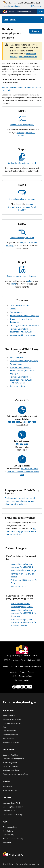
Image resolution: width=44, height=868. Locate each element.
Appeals (13, 309)
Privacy (22, 672)
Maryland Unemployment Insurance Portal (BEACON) (22, 207)
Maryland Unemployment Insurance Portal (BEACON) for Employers (24, 613)
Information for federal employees (24, 316)
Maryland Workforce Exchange (22, 335)
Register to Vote (25, 676)
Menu (41, 12)
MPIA (14, 676)
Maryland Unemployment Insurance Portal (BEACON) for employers (22, 370)
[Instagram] (14, 687)
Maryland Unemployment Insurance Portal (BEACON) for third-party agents (22, 380)
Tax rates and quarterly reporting (24, 361)
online (30, 281)
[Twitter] (22, 687)
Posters (31, 672)
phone (13, 284)
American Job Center (30, 469)
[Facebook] (18, 687)
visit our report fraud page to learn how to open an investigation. (21, 531)
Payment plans (16, 364)
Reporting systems (18, 386)
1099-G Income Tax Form (20, 305)
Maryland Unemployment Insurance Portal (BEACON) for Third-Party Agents (24, 622)
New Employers (16, 357)
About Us (13, 672)
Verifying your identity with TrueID (24, 325)
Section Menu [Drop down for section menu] (10, 20)
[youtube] (26, 687)
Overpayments (16, 312)
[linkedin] (30, 687)
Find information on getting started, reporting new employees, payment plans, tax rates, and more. (20, 501)
